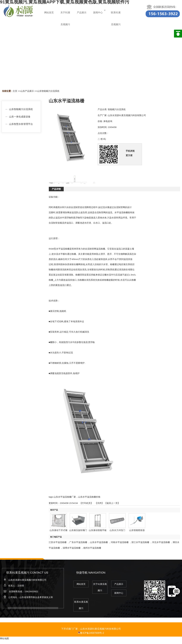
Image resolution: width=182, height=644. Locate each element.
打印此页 (86, 503)
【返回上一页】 (112, 503)
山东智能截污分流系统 (48, 91)
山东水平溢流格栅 (99, 542)
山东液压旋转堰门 (78, 530)
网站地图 (4, 638)
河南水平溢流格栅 (120, 542)
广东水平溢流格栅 (78, 542)
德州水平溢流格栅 (92, 548)
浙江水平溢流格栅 (140, 542)
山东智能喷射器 (137, 530)
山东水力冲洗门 (117, 530)
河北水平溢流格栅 (161, 542)
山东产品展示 (27, 91)
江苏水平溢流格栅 (58, 542)
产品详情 (56, 189)
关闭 (99, 503)
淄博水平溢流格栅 (72, 548)
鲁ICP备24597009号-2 (91, 633)
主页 (15, 91)
